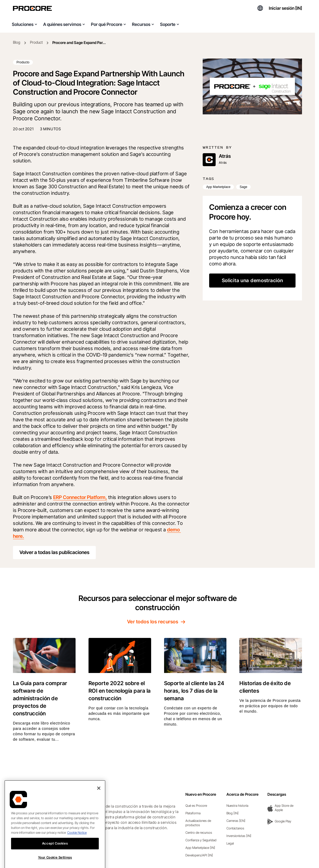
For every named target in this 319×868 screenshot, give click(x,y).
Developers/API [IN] (199, 855)
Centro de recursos (199, 833)
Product (36, 42)
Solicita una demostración (252, 280)
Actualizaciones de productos (198, 823)
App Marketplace (218, 187)
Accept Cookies (55, 853)
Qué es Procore (196, 806)
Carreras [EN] (236, 821)
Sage (243, 187)
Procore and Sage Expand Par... (79, 42)
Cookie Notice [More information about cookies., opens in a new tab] (77, 842)
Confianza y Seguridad (201, 840)
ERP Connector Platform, (80, 497)
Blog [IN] (233, 813)
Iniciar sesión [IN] (285, 8)
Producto (23, 62)
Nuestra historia (237, 806)
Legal (230, 843)
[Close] (99, 798)
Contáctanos (235, 828)
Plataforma (193, 813)
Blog (17, 42)
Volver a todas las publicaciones (54, 552)
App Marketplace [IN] (200, 848)
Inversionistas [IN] (239, 836)
